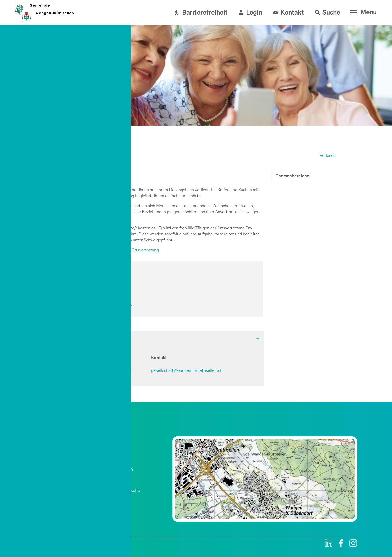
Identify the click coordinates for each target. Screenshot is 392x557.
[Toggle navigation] (362, 12)
